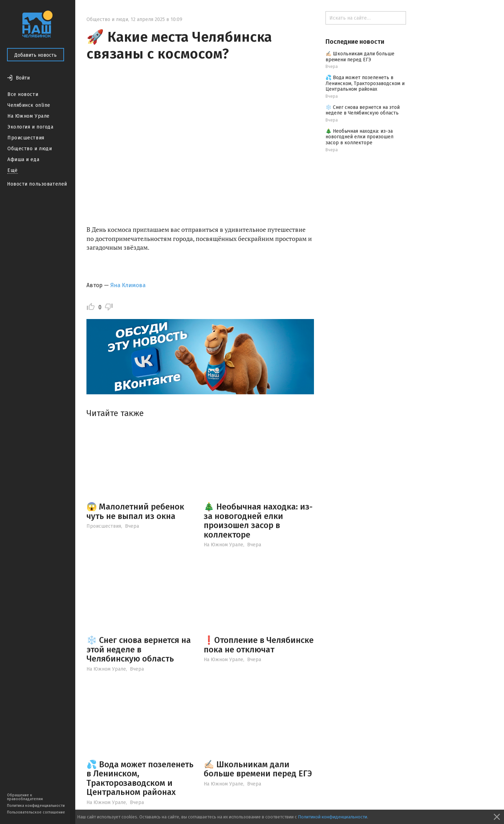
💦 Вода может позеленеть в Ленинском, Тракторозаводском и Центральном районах (140, 778)
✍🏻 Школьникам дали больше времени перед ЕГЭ (258, 769)
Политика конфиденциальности (36, 806)
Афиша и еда (23, 160)
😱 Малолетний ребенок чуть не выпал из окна (135, 511)
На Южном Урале (29, 116)
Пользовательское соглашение (36, 812)
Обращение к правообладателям (25, 797)
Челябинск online (29, 105)
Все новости (23, 94)
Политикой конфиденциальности (332, 817)
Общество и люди (30, 149)
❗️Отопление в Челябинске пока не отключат (259, 645)
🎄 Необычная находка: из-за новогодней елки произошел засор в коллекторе (258, 521)
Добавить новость (36, 55)
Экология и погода (30, 127)
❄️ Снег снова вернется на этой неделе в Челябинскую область (139, 649)
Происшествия (26, 138)
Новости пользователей (37, 184)
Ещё (13, 170)
